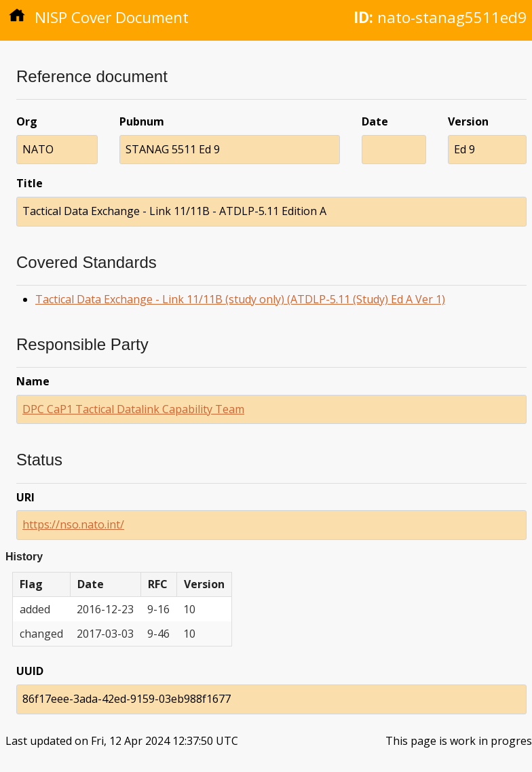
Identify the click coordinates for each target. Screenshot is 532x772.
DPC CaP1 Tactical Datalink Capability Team (133, 409)
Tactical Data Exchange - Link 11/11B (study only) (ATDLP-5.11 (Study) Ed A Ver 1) (240, 299)
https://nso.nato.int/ (73, 524)
